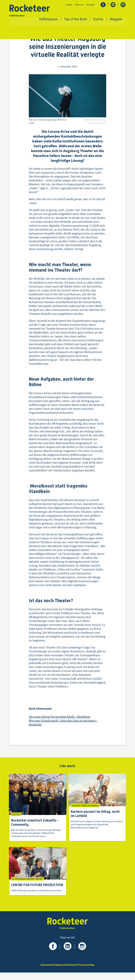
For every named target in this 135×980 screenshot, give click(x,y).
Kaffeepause (49, 19)
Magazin (116, 19)
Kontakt (90, 5)
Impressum (60, 972)
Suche (69, 5)
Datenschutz (46, 972)
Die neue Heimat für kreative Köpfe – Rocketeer (60, 718)
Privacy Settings (87, 972)
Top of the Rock (76, 19)
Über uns (79, 5)
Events (99, 19)
